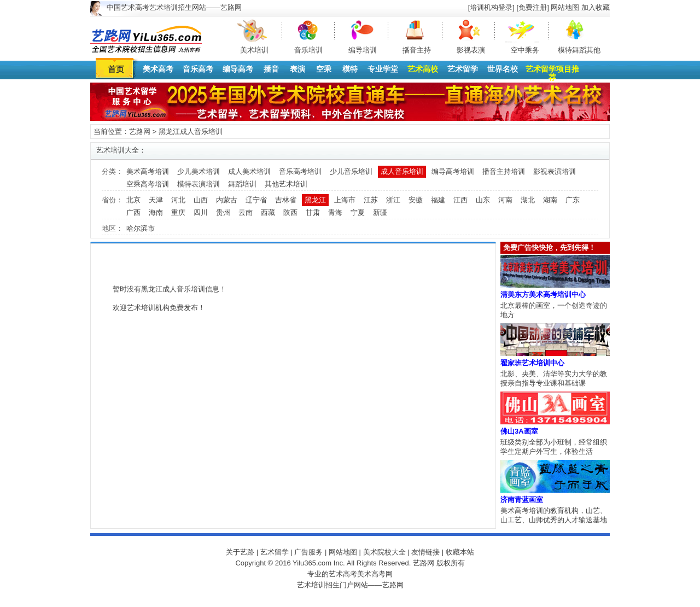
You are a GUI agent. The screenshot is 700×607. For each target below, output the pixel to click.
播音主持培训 (504, 171)
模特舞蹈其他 (579, 50)
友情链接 (425, 552)
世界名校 (503, 69)
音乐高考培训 (300, 171)
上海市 (345, 200)
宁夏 (358, 212)
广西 (133, 212)
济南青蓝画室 (522, 500)
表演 (297, 69)
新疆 (380, 212)
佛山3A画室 (519, 431)
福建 (438, 200)
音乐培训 (308, 50)
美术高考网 (375, 574)
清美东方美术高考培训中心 (543, 294)
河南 (505, 200)
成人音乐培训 (402, 171)
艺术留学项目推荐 (552, 73)
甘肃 (313, 212)
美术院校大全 (384, 552)
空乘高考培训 (148, 184)
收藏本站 (460, 552)
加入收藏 (596, 7)
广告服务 (308, 552)
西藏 (268, 212)
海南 (156, 212)
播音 (271, 69)
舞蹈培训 (242, 184)
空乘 (324, 69)
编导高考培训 (453, 171)
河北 (178, 200)
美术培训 (254, 50)
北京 (133, 200)
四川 (201, 212)
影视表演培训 (555, 171)
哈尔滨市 (141, 228)
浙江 (393, 200)
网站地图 (565, 7)
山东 (483, 200)
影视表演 (471, 50)
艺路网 (140, 132)
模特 (350, 69)
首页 (116, 69)
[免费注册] (533, 7)
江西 (460, 200)
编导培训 (363, 50)
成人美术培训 (249, 171)
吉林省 (286, 200)
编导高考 (238, 69)
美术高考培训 (148, 171)
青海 (335, 212)
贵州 (223, 212)
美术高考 (158, 69)
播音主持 (417, 50)
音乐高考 (198, 69)
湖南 (550, 200)
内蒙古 (227, 200)
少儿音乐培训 (351, 171)
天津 (156, 200)
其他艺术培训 (286, 184)
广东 (573, 200)
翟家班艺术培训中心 (532, 363)
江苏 (371, 200)
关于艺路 (240, 552)
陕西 (290, 212)
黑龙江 (315, 200)
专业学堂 (383, 69)
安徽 (416, 200)
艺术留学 (463, 69)
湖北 (528, 200)
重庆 (178, 212)
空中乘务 (525, 50)
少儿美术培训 (199, 171)
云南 (246, 212)
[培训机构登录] (491, 7)
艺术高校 (423, 69)
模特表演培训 (199, 184)
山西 (201, 200)
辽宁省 (256, 200)
